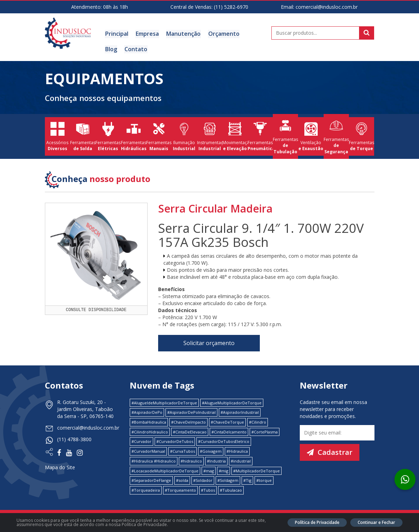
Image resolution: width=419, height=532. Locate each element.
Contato (116, 49)
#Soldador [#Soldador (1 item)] (203, 480)
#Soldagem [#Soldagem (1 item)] (228, 480)
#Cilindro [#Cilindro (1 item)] (258, 421)
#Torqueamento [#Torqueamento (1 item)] (180, 489)
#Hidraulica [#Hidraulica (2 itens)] (237, 450)
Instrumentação (209, 136)
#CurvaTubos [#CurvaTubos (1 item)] (183, 450)
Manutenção (182, 34)
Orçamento (222, 34)
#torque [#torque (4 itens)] (264, 480)
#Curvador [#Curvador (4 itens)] (141, 441)
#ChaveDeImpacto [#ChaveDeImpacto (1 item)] (188, 421)
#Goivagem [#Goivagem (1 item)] (211, 450)
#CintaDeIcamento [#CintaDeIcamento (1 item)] (229, 431)
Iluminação (184, 136)
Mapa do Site (60, 466)
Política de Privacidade (317, 522)
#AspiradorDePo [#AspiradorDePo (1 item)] (147, 412)
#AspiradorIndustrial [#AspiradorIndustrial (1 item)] (240, 412)
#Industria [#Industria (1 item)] (216, 460)
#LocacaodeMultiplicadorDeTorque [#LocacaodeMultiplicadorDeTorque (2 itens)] (165, 470)
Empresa (147, 34)
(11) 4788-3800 (74, 438)
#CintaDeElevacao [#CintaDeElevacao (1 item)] (190, 431)
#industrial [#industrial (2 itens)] (241, 460)
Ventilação (311, 136)
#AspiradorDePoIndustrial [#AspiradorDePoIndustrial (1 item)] (191, 412)
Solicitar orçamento (209, 342)
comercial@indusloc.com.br (327, 7)
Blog (251, 34)
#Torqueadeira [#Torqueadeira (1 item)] (146, 489)
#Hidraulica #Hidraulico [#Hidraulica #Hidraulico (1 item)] (154, 460)
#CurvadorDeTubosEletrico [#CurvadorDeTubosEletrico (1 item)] (224, 441)
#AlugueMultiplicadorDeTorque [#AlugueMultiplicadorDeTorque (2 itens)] (232, 402)
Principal (116, 34)
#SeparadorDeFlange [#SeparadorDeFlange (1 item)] (151, 480)
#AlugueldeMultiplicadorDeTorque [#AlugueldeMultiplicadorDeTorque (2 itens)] (164, 402)
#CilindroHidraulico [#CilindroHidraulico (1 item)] (150, 431)
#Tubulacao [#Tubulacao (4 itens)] (231, 489)
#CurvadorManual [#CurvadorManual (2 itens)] (148, 450)
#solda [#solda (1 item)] (182, 480)
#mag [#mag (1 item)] (209, 470)
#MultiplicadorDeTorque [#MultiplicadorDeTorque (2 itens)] (256, 470)
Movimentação (235, 136)
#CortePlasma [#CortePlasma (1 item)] (265, 431)
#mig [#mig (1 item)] (224, 470)
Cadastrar (330, 451)
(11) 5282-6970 (231, 7)
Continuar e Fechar (376, 522)
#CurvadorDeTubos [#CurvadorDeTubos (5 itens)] (175, 441)
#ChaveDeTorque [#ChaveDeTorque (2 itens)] (227, 421)
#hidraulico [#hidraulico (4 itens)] (191, 460)
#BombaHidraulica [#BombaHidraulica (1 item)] (149, 421)
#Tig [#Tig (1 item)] (247, 480)
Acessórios (58, 136)
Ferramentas (83, 136)
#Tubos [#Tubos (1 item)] (208, 489)
